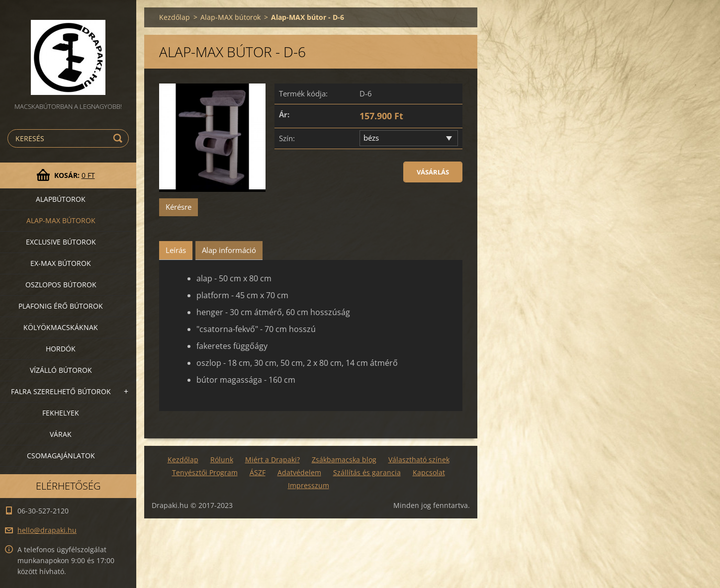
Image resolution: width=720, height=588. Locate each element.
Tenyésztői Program (205, 472)
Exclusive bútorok (61, 242)
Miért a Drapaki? (272, 460)
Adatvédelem (299, 472)
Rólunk (222, 460)
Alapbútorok (61, 199)
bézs (371, 138)
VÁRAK (61, 434)
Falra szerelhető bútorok (61, 391)
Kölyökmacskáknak (61, 327)
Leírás (176, 250)
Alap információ (229, 250)
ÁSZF (258, 472)
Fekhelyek (61, 413)
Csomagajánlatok (61, 456)
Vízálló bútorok (61, 370)
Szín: (287, 138)
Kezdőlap (175, 17)
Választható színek (419, 460)
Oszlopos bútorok (61, 285)
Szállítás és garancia (367, 472)
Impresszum (309, 485)
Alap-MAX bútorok (61, 220)
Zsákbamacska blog (344, 460)
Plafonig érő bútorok (61, 306)
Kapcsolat (429, 472)
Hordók (61, 349)
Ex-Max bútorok (61, 263)
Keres (119, 138)
